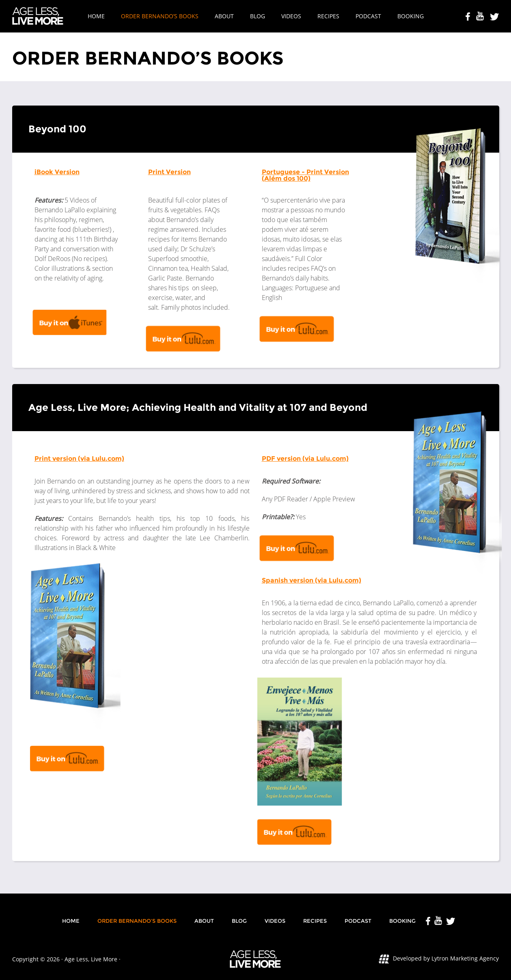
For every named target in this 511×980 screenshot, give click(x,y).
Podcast (368, 16)
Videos (291, 16)
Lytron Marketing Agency (465, 958)
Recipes (328, 16)
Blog (258, 16)
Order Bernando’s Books (160, 16)
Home (96, 16)
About (224, 16)
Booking (411, 16)
